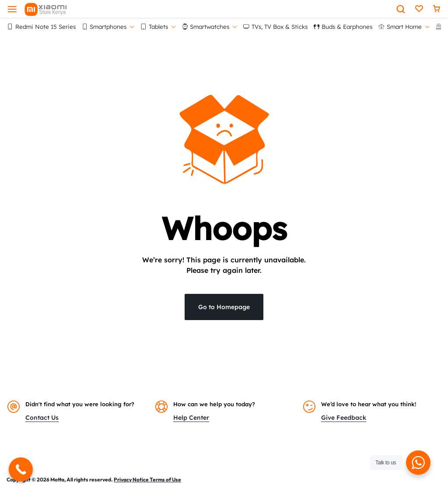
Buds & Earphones (343, 26)
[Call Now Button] (21, 469)
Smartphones (108, 26)
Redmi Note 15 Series (41, 26)
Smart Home (404, 26)
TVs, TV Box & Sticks (275, 26)
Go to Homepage (224, 307)
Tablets (158, 26)
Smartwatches (210, 26)
